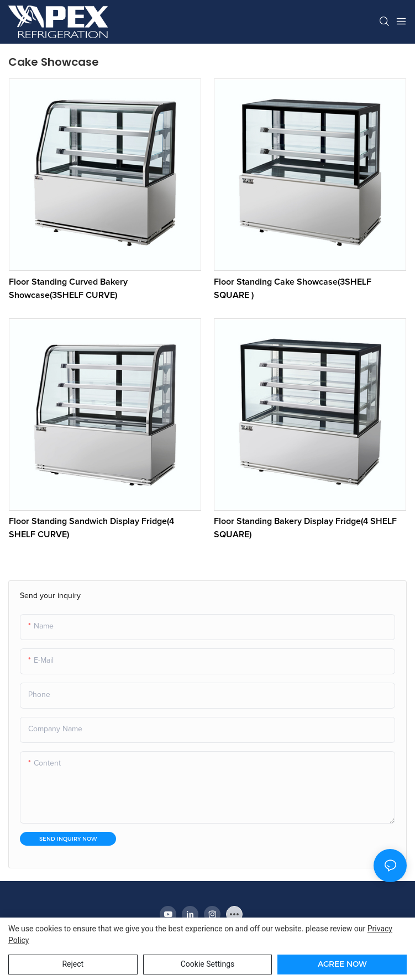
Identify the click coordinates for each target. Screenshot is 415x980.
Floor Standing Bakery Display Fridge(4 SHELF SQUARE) (305, 528)
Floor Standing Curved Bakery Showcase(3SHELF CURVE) (68, 289)
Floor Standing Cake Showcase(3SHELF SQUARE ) (293, 289)
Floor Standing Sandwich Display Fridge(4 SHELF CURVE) (91, 528)
